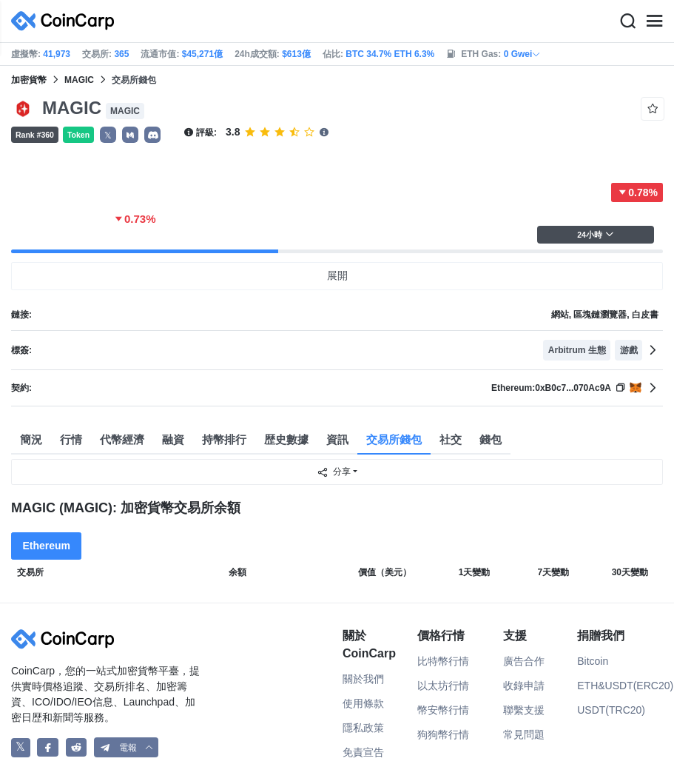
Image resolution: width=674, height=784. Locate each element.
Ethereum (46, 546)
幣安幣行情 (443, 710)
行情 (71, 439)
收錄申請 (524, 686)
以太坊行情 (443, 686)
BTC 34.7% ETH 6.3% (390, 54)
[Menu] (654, 21)
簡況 (31, 439)
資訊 (337, 439)
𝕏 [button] (108, 135)
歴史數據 (286, 439)
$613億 (296, 54)
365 (121, 54)
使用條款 (363, 703)
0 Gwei (523, 54)
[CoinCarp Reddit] (77, 747)
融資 (173, 439)
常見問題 (524, 734)
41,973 (57, 54)
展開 (337, 275)
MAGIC (79, 80)
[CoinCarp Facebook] (48, 747)
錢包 (491, 439)
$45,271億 (202, 54)
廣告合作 (524, 661)
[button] (130, 135)
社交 (451, 439)
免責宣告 (363, 752)
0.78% (637, 192)
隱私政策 (363, 728)
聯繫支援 (524, 710)
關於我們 (363, 679)
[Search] (627, 21)
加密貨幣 (29, 80)
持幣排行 (224, 439)
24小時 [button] (596, 234)
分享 (334, 472)
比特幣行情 (443, 661)
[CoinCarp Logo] (67, 21)
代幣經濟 (122, 439)
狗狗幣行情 (443, 734)
